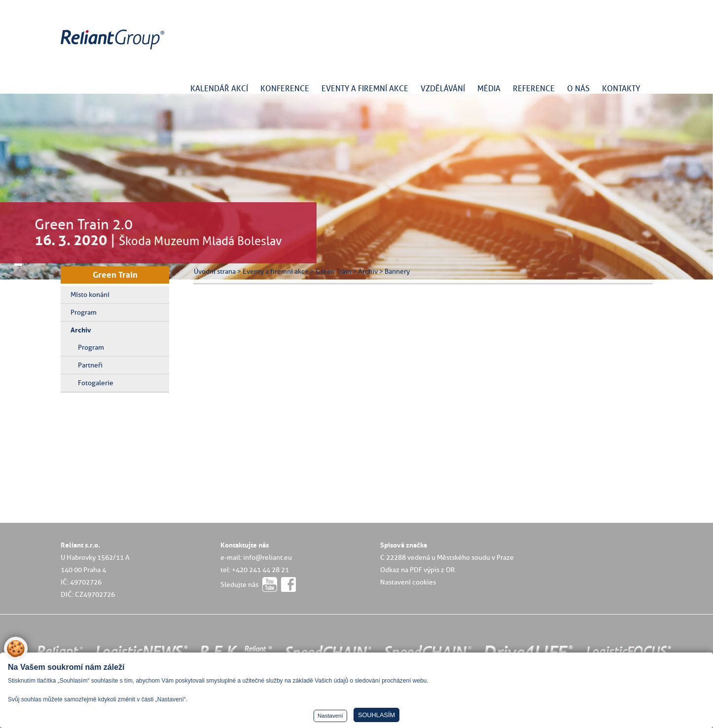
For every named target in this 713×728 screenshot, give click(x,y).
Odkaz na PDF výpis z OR (417, 570)
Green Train (115, 275)
